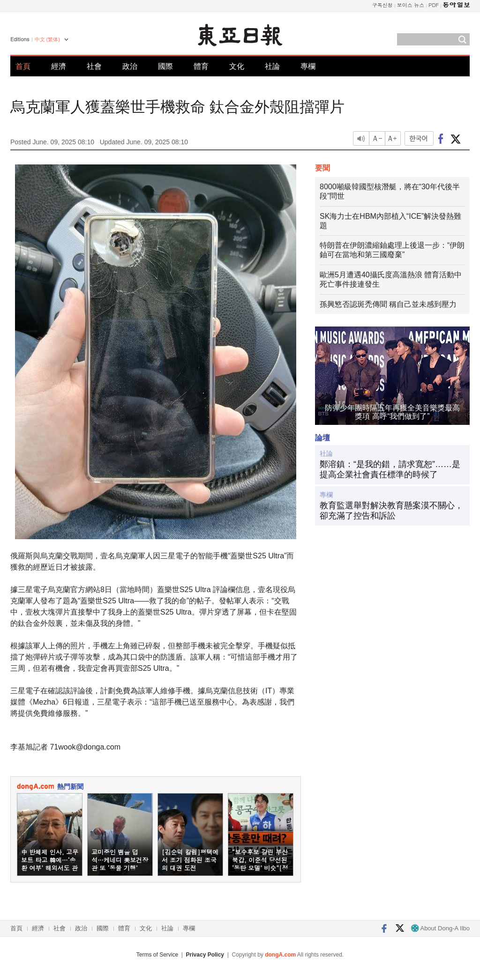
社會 (94, 66)
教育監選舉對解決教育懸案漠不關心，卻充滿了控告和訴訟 (391, 511)
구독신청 (382, 5)
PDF (434, 5)
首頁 (23, 66)
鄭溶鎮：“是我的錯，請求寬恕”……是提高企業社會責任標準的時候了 (390, 469)
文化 (237, 66)
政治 (130, 66)
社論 (272, 66)
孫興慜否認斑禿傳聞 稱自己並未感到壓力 (388, 304)
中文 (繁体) (47, 39)
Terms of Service (157, 955)
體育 (201, 66)
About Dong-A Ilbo (440, 928)
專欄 (308, 66)
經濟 (59, 66)
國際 (165, 66)
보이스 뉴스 (411, 5)
